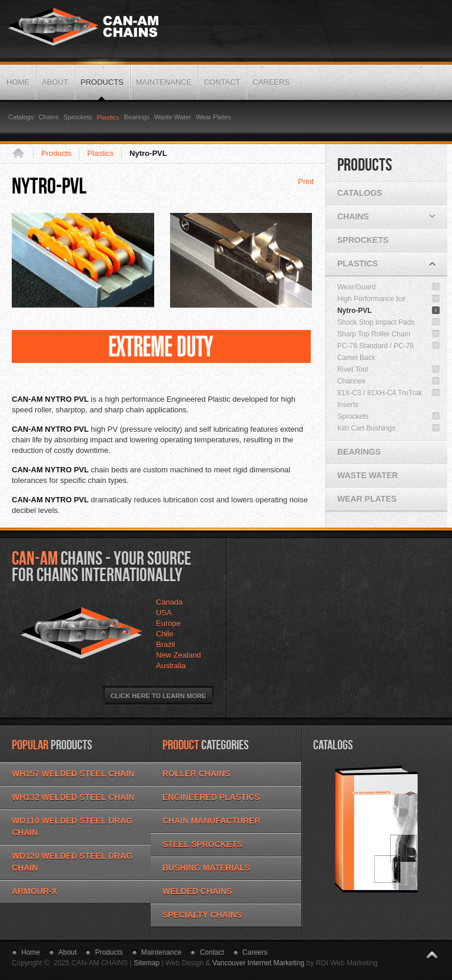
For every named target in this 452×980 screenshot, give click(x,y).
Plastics (100, 153)
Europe (168, 623)
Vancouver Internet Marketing (259, 963)
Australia (171, 666)
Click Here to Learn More (158, 696)
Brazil (166, 644)
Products (56, 153)
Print (306, 181)
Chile (165, 634)
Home (22, 154)
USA (164, 613)
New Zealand (179, 655)
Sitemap (147, 963)
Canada (169, 602)
